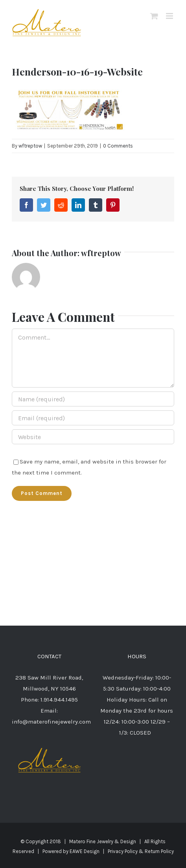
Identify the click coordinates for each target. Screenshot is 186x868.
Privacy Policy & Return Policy (141, 851)
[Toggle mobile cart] (154, 16)
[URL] (93, 437)
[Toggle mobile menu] (170, 16)
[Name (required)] (93, 399)
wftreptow (30, 146)
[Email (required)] (93, 418)
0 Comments (118, 146)
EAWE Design (85, 851)
